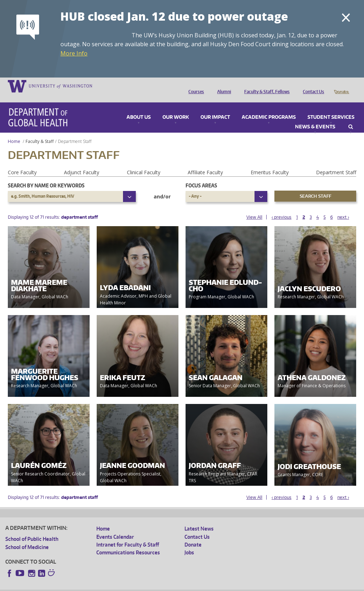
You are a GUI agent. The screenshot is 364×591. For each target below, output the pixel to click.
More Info (74, 53)
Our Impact (215, 107)
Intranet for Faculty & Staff (128, 535)
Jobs (189, 542)
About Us (139, 107)
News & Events (315, 117)
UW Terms (128, 585)
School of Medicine (27, 537)
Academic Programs (269, 107)
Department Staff (336, 162)
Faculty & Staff (40, 131)
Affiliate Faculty (205, 162)
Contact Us (312, 86)
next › (343, 207)
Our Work (176, 107)
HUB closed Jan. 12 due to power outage (174, 16)
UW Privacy (100, 585)
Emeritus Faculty (270, 162)
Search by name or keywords (46, 175)
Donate (341, 86)
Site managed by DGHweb (171, 585)
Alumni (222, 86)
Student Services (331, 107)
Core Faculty (22, 162)
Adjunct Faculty (82, 162)
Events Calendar (115, 527)
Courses (194, 86)
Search (351, 117)
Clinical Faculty (144, 162)
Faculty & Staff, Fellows (265, 86)
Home (14, 131)
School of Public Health (32, 529)
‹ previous (282, 207)
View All (254, 207)
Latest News (199, 519)
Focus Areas (201, 175)
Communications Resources (128, 542)
